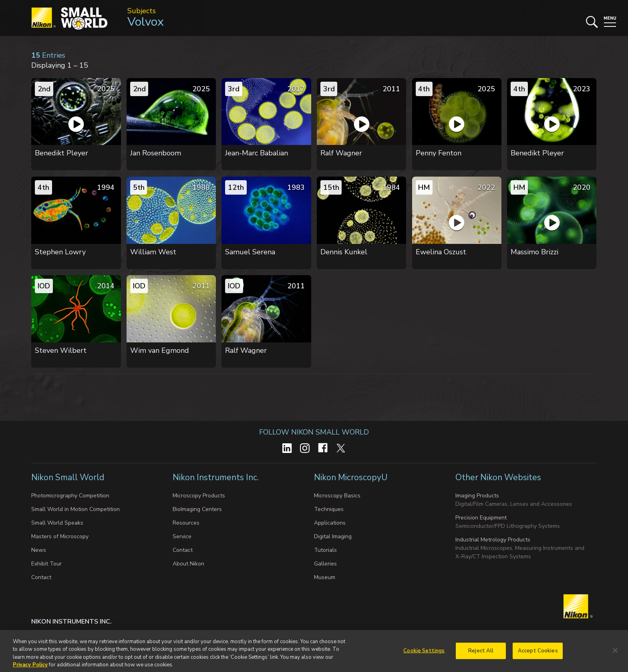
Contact (41, 577)
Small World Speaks (57, 523)
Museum (325, 577)
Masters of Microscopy (60, 536)
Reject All (481, 654)
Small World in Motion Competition (75, 509)
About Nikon (188, 564)
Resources (186, 523)
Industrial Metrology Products (493, 540)
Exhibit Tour (46, 564)
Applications (330, 523)
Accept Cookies (538, 654)
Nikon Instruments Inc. (217, 477)
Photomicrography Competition (70, 496)
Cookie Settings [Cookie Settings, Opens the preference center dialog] (424, 654)
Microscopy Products (199, 496)
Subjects (142, 11)
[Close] (615, 654)
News (39, 550)
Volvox (146, 22)
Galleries (325, 564)
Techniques (329, 509)
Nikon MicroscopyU (351, 477)
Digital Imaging (333, 536)
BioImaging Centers (197, 509)
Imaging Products (477, 496)
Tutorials (325, 550)
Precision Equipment (481, 518)
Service (182, 536)
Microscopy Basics (337, 496)
